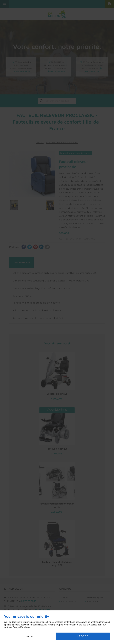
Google (16, 627)
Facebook (25, 627)
